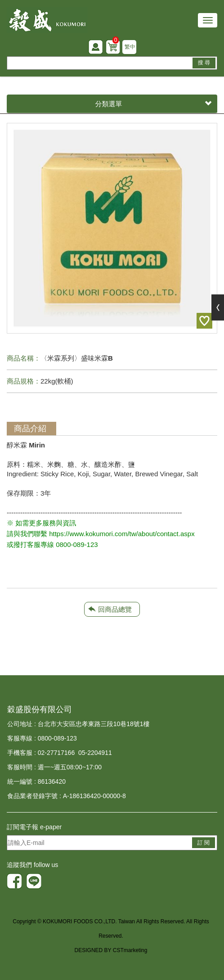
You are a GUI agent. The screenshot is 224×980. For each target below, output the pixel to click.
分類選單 (154, 104)
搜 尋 (204, 63)
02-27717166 (56, 753)
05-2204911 (95, 753)
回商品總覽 (115, 609)
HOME (47, 20)
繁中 (130, 47)
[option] (112, 228)
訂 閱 (204, 843)
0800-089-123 (57, 738)
